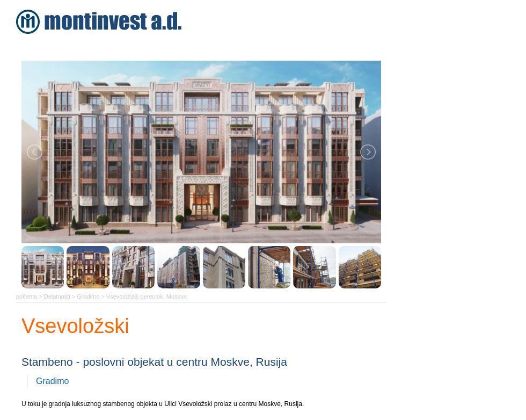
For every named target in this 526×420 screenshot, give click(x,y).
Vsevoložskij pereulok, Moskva (147, 296)
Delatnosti (57, 296)
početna (27, 296)
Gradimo (88, 296)
